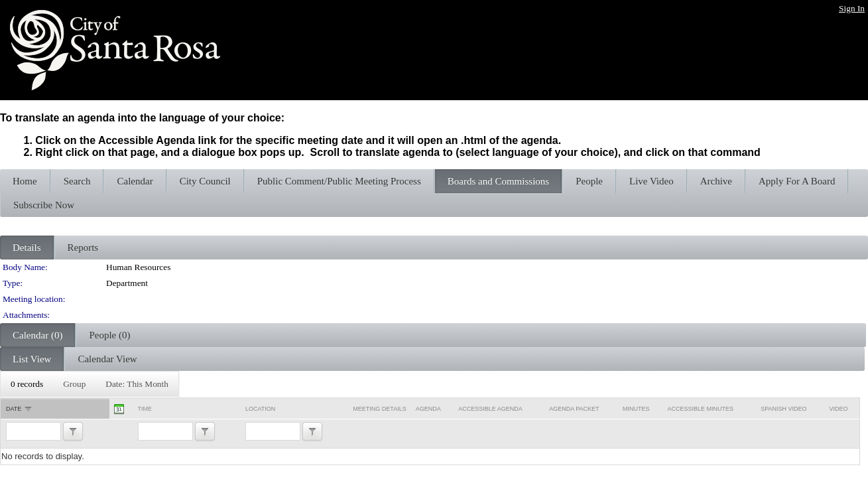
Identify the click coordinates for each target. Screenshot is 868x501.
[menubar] (90, 384)
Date (14, 409)
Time (145, 409)
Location (260, 409)
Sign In (852, 8)
